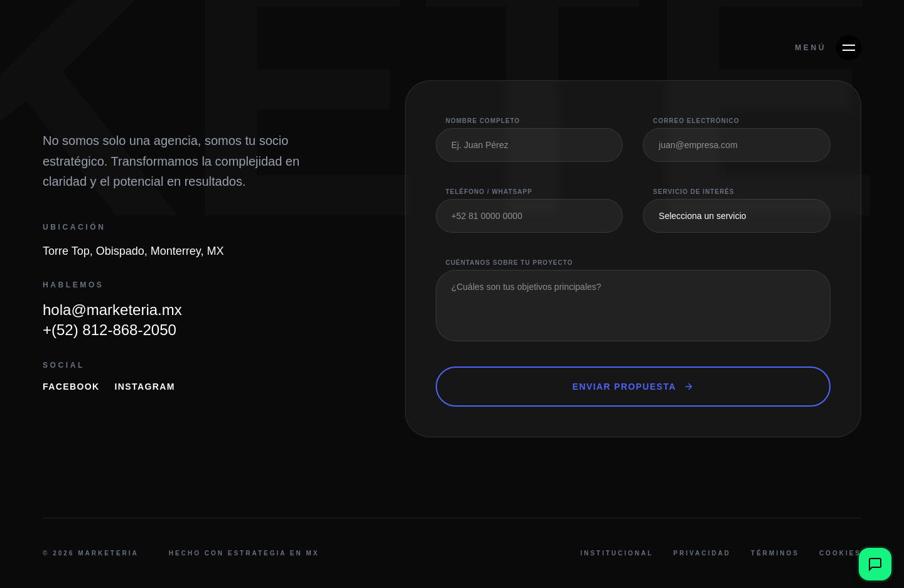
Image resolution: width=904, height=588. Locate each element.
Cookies (840, 553)
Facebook (71, 387)
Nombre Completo (483, 121)
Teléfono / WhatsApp (489, 192)
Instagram (145, 387)
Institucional (616, 553)
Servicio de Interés (693, 192)
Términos (775, 553)
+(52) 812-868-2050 (110, 330)
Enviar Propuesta (633, 387)
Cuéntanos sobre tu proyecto (509, 263)
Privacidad (702, 553)
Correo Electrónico (696, 121)
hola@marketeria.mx (112, 310)
